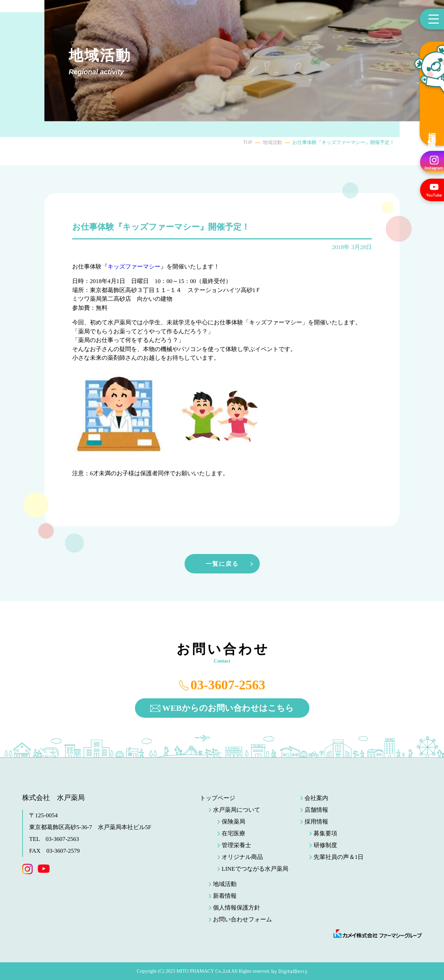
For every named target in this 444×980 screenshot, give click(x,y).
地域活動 (272, 142)
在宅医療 (233, 833)
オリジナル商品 (242, 857)
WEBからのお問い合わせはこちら (228, 708)
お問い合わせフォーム (242, 919)
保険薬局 (233, 822)
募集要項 (325, 833)
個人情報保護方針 (237, 908)
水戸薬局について (237, 810)
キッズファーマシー (134, 267)
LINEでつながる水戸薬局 (255, 869)
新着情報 (225, 896)
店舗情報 (316, 810)
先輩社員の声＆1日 (339, 857)
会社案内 (316, 798)
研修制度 (325, 845)
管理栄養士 (236, 845)
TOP (248, 142)
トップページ (217, 798)
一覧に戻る (222, 564)
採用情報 (432, 131)
